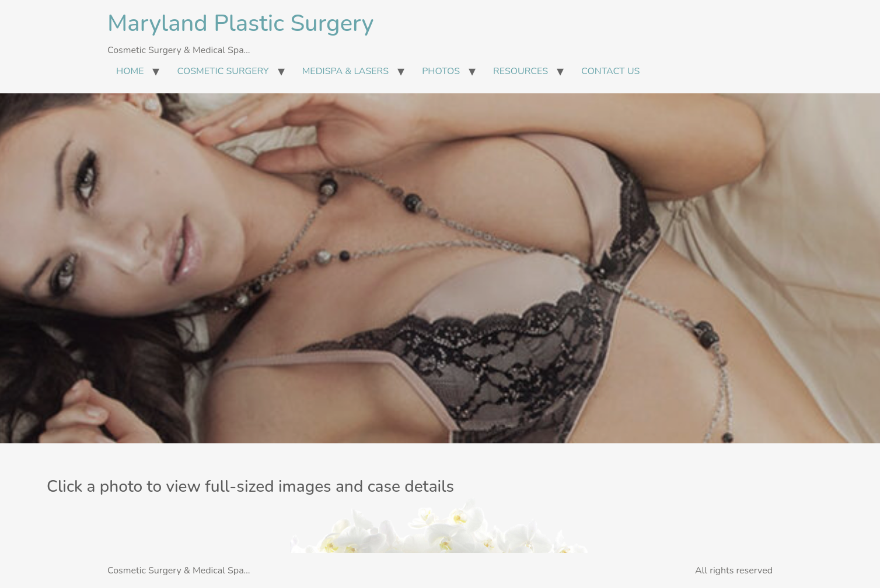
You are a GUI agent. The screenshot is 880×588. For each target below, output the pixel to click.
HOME (130, 71)
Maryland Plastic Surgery (240, 23)
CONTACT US (610, 71)
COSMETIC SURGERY (223, 71)
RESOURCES (521, 71)
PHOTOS (441, 71)
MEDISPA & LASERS (345, 71)
